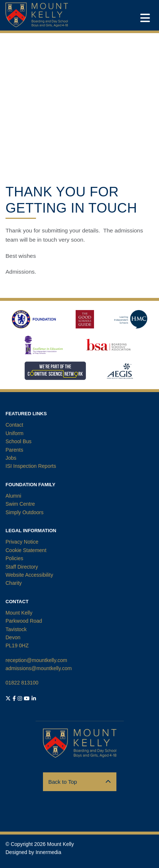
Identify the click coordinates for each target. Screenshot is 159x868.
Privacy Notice (22, 542)
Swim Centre (20, 504)
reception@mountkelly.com (36, 660)
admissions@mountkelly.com (39, 668)
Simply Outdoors (24, 512)
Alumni (13, 496)
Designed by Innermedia (33, 852)
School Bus (19, 441)
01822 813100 (22, 683)
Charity (14, 583)
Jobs (11, 458)
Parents (14, 450)
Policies (14, 558)
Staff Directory (22, 567)
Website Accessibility (29, 575)
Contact (14, 425)
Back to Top (80, 782)
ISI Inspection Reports (31, 466)
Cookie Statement (26, 550)
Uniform (15, 433)
